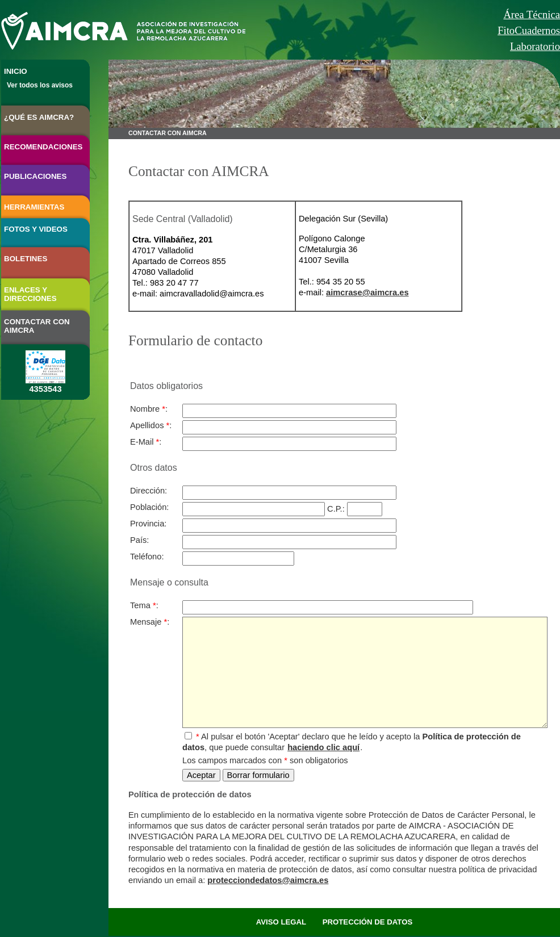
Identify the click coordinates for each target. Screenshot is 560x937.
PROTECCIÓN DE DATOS (368, 922)
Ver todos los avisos (40, 85)
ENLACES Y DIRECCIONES (30, 294)
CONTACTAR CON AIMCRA (37, 326)
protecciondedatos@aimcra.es (268, 880)
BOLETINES (26, 259)
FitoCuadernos (529, 30)
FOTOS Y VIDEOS (36, 229)
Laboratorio (535, 46)
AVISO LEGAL (281, 922)
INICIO (16, 71)
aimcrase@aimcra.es (367, 292)
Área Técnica (532, 14)
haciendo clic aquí (323, 747)
